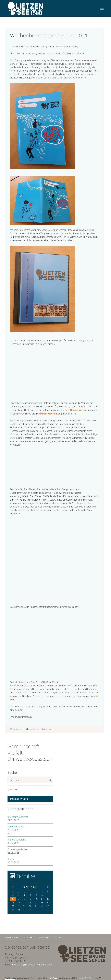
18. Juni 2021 (17, 729)
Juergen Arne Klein (85, 978)
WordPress (53, 978)
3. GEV (11, 859)
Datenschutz (12, 938)
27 (13, 910)
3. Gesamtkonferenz (18, 817)
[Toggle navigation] (102, 8)
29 (24, 910)
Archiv (12, 790)
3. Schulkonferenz (17, 840)
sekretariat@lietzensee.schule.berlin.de (32, 965)
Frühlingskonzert (16, 827)
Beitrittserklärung (52, 414)
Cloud (59, 938)
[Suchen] (50, 780)
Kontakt (29, 938)
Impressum (45, 938)
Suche (12, 773)
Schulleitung (33, 729)
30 (30, 910)
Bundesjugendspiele (18, 849)
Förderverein (79, 410)
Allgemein (46, 729)
